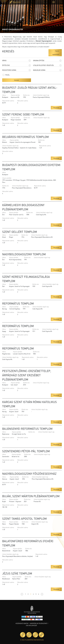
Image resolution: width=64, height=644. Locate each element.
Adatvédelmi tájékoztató (39, 623)
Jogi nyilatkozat (31, 625)
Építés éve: (26, 95)
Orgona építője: (15, 95)
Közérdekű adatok (22, 623)
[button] (54, 2)
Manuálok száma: (23, 101)
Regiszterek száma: (8, 101)
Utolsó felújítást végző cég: (41, 95)
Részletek (56, 108)
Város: (4, 95)
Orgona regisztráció (56, 53)
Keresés (17, 80)
